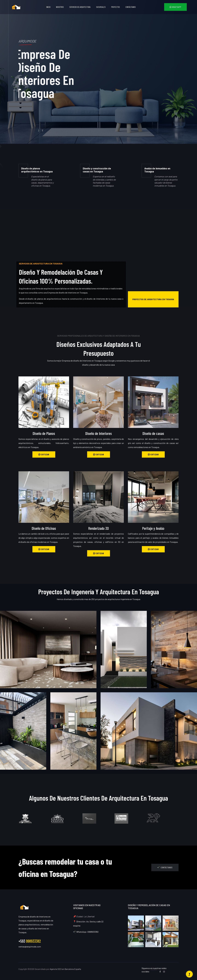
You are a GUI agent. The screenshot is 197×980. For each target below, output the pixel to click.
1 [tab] (39, 130)
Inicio (48, 7)
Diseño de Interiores (99, 433)
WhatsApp (175, 7)
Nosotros (60, 7)
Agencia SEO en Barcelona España (65, 969)
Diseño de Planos (44, 433)
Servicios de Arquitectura (80, 7)
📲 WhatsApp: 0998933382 (86, 932)
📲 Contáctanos (165, 867)
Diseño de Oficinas (44, 528)
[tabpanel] (99, 72)
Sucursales (101, 7)
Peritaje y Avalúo (153, 528)
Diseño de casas (153, 433)
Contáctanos (131, 7)
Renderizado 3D (99, 528)
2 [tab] (43, 130)
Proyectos (116, 7)
